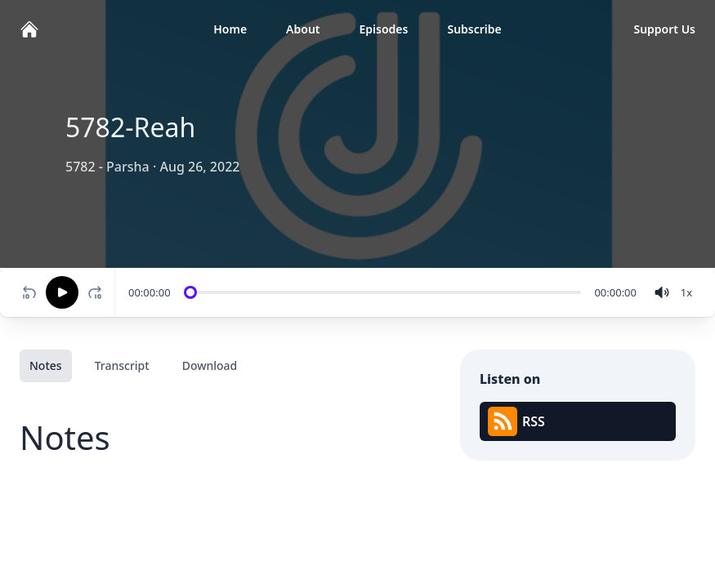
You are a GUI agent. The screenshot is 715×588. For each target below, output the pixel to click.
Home (230, 29)
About (303, 29)
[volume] (662, 292)
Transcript (122, 365)
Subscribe (474, 29)
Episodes (384, 29)
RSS (516, 421)
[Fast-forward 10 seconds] (98, 292)
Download (210, 365)
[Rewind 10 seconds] (29, 292)
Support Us (664, 29)
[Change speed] (686, 292)
